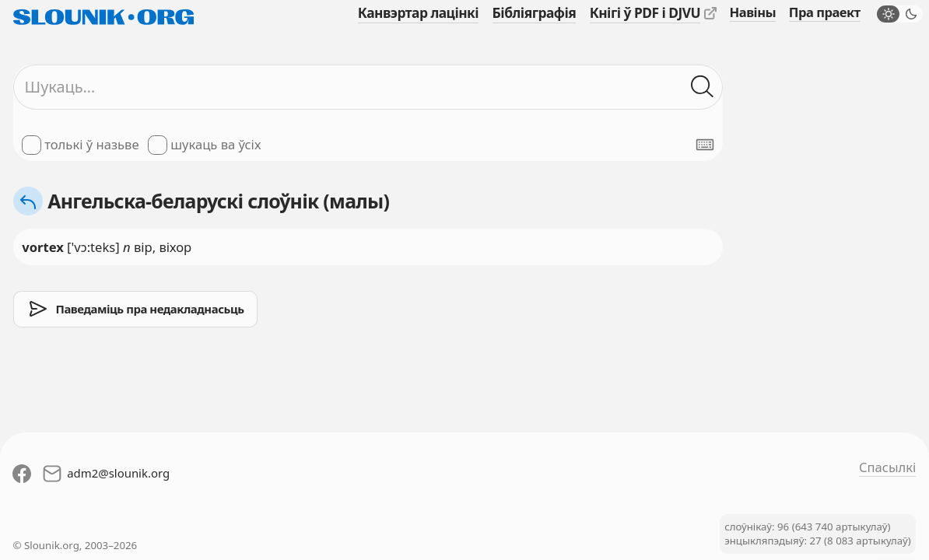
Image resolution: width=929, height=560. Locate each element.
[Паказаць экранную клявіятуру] (705, 145)
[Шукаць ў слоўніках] (702, 87)
